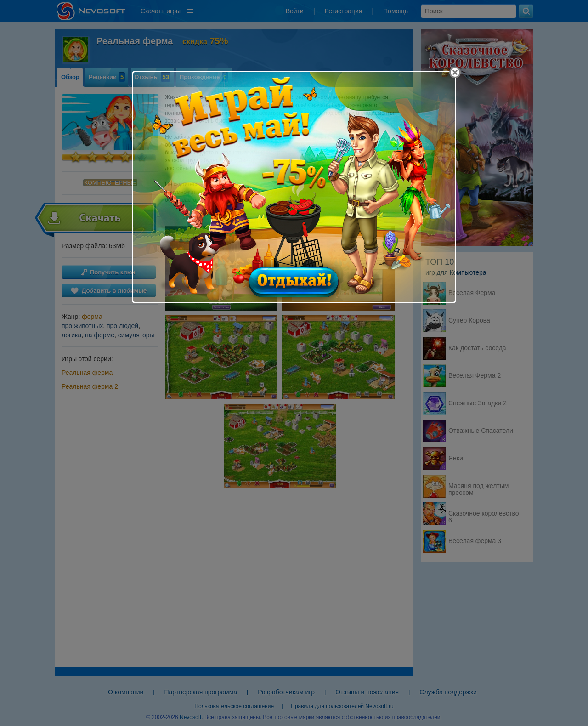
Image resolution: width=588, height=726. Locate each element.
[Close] (455, 72)
